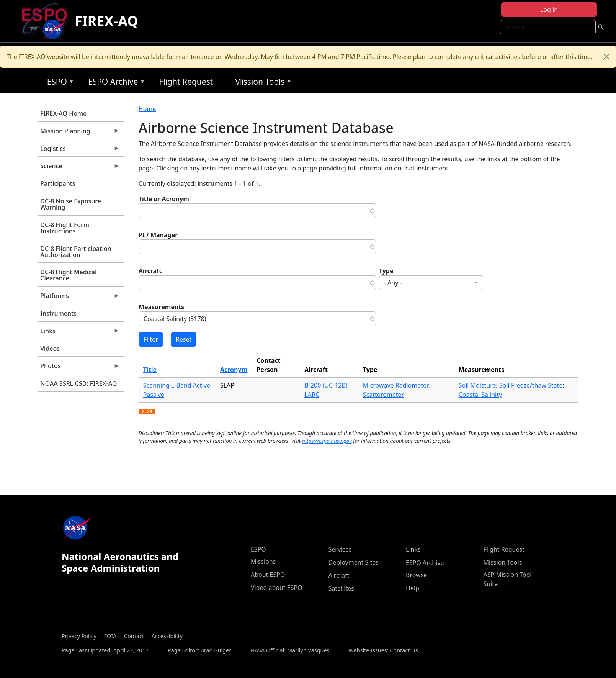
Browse (416, 575)
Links (79, 333)
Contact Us (404, 650)
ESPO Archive (115, 83)
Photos (79, 368)
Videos (50, 349)
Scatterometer (383, 395)
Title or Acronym (164, 199)
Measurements (162, 307)
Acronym (234, 370)
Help (413, 588)
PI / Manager (158, 235)
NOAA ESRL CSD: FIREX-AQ (78, 383)
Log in (549, 10)
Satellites (341, 588)
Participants (58, 183)
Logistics (79, 151)
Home (147, 109)
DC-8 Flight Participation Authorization (76, 252)
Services (340, 549)
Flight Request (186, 82)
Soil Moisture (477, 385)
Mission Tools (261, 83)
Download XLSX (147, 412)
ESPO (59, 83)
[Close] (606, 57)
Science (79, 168)
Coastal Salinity (480, 395)
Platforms (79, 298)
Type (386, 271)
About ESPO (268, 575)
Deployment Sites (354, 562)
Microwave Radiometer (396, 385)
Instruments (58, 313)
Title (150, 370)
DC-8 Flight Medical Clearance (68, 275)
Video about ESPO (277, 588)
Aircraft (150, 271)
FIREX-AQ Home (63, 113)
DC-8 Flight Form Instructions (65, 228)
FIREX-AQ (106, 21)
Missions (263, 562)
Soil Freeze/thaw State (531, 385)
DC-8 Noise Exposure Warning (71, 204)
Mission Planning (79, 133)
